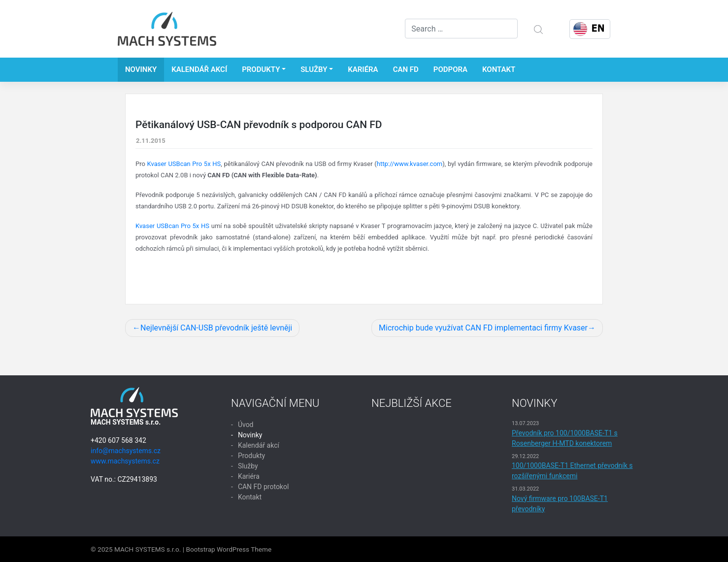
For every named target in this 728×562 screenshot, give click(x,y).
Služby (314, 69)
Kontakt (499, 69)
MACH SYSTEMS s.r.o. (148, 549)
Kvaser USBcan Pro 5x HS (184, 164)
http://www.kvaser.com (410, 164)
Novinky (141, 69)
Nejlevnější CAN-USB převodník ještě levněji (216, 328)
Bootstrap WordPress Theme (229, 549)
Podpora (450, 69)
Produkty (261, 69)
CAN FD (406, 69)
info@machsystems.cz (126, 451)
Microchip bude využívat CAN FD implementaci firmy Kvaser (483, 328)
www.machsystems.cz (125, 461)
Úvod (246, 425)
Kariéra (363, 69)
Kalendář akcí (199, 69)
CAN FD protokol (263, 487)
